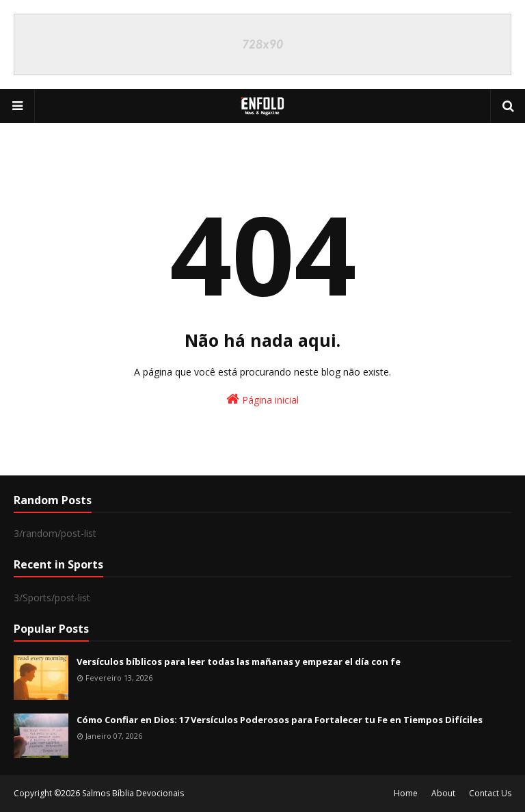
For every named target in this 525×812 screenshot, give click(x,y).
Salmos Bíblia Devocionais (133, 793)
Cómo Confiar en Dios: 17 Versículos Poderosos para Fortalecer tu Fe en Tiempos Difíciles (280, 720)
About (443, 793)
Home (406, 793)
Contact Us (490, 793)
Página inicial (262, 399)
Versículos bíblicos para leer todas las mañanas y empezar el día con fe (239, 662)
